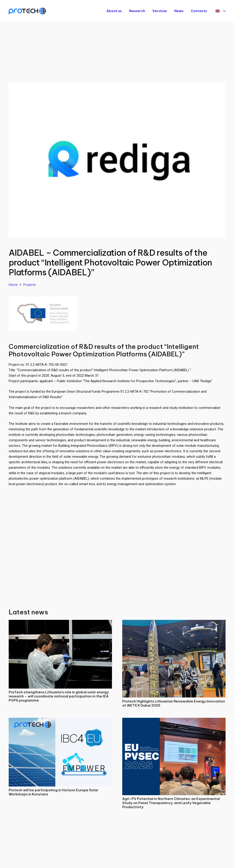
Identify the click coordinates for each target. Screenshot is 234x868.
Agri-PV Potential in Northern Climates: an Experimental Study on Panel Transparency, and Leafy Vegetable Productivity (171, 803)
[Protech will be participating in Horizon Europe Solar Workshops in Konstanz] (60, 721)
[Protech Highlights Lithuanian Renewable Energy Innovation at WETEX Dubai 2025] (174, 623)
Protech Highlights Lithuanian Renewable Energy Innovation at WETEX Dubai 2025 (174, 703)
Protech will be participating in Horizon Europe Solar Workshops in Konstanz (53, 792)
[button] (221, 11)
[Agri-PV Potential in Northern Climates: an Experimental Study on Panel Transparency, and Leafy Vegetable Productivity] (174, 721)
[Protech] (27, 11)
